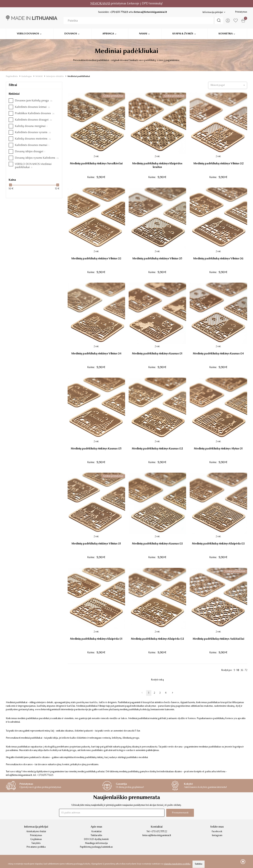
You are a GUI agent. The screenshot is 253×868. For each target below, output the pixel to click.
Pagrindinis (12, 76)
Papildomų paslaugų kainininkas (96, 847)
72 (246, 670)
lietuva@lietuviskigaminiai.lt (150, 12)
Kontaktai (96, 832)
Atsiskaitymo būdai (36, 832)
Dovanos (71, 33)
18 (238, 670)
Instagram (217, 836)
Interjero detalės (55, 76)
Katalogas (27, 76)
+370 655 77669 (119, 12)
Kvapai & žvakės (183, 33)
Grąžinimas (36, 839)
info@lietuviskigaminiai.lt (19, 775)
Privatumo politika (36, 847)
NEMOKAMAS (100, 4)
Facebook (217, 832)
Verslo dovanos (28, 33)
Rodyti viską (157, 680)
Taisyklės (36, 843)
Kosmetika (226, 33)
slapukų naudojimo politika (177, 864)
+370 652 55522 (159, 832)
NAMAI (39, 76)
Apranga (108, 33)
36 (242, 670)
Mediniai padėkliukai (79, 76)
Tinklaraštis (96, 836)
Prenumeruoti (180, 813)
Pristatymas (241, 12)
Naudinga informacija (96, 843)
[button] (228, 85)
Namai (143, 33)
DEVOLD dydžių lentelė (96, 839)
